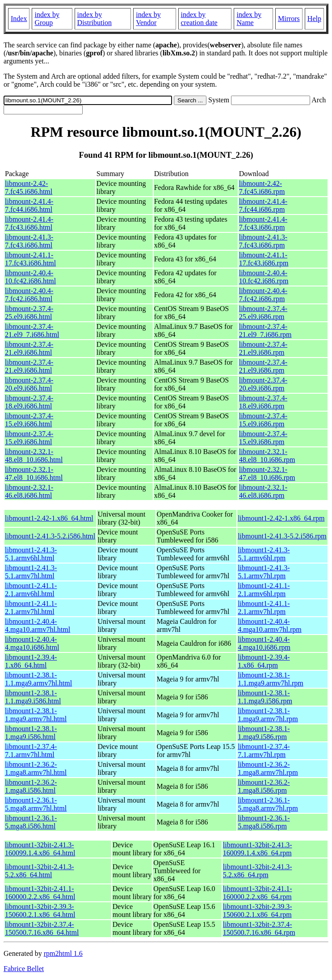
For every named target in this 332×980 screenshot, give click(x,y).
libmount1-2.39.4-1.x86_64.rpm (264, 661)
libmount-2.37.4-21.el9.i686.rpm (263, 348)
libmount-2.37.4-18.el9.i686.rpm (263, 402)
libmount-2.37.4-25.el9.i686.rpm (263, 313)
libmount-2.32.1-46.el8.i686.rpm (263, 491)
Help (314, 19)
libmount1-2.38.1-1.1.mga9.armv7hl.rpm (271, 679)
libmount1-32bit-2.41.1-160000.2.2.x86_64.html (40, 893)
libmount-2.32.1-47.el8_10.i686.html (34, 473)
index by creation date (199, 19)
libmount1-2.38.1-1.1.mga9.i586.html (33, 697)
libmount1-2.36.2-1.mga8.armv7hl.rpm (268, 768)
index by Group (47, 19)
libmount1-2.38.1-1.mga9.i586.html (31, 733)
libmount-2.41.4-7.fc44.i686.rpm (263, 205)
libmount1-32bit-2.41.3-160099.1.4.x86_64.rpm (258, 849)
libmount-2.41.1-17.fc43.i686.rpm (264, 259)
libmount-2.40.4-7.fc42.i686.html (29, 295)
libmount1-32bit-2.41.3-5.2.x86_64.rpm (258, 871)
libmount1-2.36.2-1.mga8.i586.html (31, 786)
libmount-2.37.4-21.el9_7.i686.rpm (265, 330)
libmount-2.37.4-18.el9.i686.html (29, 402)
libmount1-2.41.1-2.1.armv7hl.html (31, 608)
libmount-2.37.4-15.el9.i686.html (29, 420)
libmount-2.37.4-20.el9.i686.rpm (263, 384)
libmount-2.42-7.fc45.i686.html (29, 187)
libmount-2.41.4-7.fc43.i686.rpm (263, 223)
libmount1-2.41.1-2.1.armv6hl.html (31, 590)
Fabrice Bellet (24, 969)
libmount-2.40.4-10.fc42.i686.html (30, 277)
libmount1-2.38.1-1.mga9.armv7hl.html (36, 715)
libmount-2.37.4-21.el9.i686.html (29, 348)
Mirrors (289, 19)
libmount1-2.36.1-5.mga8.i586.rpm (264, 822)
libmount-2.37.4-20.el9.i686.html (29, 384)
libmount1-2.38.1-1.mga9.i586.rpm (264, 733)
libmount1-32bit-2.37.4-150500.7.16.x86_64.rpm (259, 928)
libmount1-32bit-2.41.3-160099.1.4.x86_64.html (40, 849)
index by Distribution (95, 19)
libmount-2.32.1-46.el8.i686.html (29, 491)
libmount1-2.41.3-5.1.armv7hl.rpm (264, 572)
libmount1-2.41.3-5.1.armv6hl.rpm (264, 554)
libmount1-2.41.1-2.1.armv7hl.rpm (264, 608)
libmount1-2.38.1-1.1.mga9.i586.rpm (265, 697)
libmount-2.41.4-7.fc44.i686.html (29, 205)
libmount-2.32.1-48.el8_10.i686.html (34, 456)
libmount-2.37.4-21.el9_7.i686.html (32, 330)
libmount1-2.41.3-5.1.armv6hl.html (31, 554)
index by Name (249, 19)
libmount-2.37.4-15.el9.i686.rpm (263, 420)
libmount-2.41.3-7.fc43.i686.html (29, 241)
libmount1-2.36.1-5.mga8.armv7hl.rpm (268, 804)
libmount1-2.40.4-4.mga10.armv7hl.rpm (270, 625)
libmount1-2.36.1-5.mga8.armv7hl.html (36, 804)
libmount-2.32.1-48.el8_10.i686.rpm (267, 456)
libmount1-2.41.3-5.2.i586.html (50, 536)
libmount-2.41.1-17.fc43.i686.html (30, 259)
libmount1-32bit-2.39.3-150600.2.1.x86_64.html (40, 911)
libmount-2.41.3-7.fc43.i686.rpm (263, 241)
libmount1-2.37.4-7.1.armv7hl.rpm (264, 751)
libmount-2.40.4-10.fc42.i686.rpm (264, 277)
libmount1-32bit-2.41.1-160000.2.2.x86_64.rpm (258, 893)
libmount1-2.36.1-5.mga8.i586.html (31, 822)
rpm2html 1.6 (63, 953)
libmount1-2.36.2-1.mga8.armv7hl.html (36, 768)
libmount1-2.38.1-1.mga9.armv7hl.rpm (268, 715)
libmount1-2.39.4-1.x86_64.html (31, 661)
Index (19, 19)
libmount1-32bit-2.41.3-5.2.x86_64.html (40, 871)
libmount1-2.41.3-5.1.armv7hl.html (31, 572)
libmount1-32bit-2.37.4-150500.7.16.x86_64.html (42, 928)
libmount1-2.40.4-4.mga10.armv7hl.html (38, 625)
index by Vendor (148, 19)
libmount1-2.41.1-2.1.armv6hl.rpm (264, 590)
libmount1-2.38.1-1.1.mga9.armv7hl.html (38, 679)
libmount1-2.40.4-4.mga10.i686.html (32, 643)
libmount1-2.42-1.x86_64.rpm (281, 518)
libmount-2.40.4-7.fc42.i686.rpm (263, 295)
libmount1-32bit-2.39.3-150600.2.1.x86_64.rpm (258, 911)
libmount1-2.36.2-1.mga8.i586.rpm (264, 786)
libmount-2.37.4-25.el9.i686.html (29, 313)
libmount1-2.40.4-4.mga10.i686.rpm (264, 643)
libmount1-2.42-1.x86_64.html (49, 518)
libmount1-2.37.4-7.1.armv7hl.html (31, 751)
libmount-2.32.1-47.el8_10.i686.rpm (267, 473)
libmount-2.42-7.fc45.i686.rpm (262, 187)
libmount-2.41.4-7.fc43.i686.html (29, 223)
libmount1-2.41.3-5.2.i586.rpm (282, 536)
